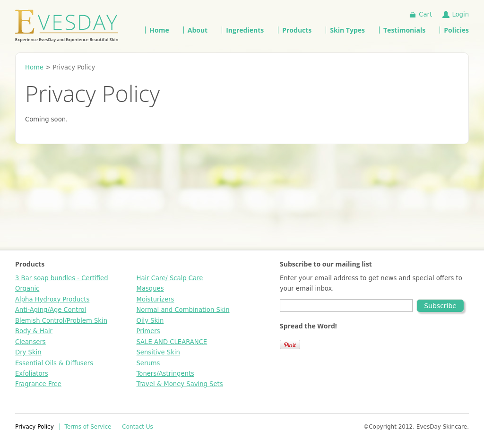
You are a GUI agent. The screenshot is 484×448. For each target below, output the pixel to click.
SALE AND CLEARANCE (172, 342)
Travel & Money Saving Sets (180, 384)
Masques (150, 289)
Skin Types (347, 30)
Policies (456, 30)
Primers (148, 331)
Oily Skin (150, 321)
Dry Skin (28, 352)
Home (159, 30)
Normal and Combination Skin (183, 310)
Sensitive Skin (158, 352)
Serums (148, 363)
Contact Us (138, 427)
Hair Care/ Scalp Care (170, 278)
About (198, 30)
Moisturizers (156, 299)
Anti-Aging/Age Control (51, 310)
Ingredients (245, 30)
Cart (425, 14)
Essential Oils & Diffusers (54, 363)
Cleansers (30, 342)
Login (460, 14)
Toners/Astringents (165, 374)
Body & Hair (34, 331)
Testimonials (404, 30)
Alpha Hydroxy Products (52, 299)
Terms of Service (88, 427)
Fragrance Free (38, 384)
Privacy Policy (35, 427)
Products (297, 30)
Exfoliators (32, 374)
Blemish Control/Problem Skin (61, 321)
